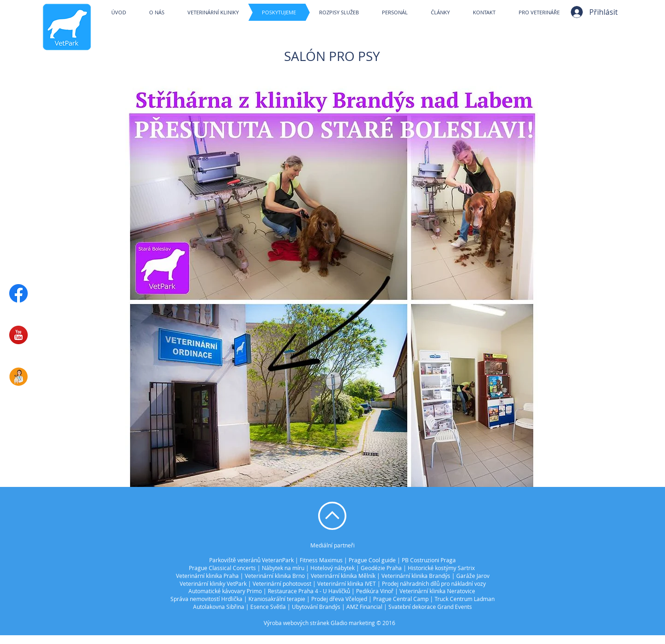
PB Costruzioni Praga (429, 560)
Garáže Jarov (473, 576)
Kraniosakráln (266, 599)
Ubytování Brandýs (316, 607)
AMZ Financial (364, 607)
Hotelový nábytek (332, 568)
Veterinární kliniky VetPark (213, 583)
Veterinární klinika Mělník (343, 576)
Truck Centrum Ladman (465, 599)
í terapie (295, 599)
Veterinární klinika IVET (347, 583)
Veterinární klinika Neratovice (437, 591)
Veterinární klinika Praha (207, 576)
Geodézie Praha (381, 568)
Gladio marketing (353, 623)
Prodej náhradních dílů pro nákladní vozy (434, 583)
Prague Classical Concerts (222, 568)
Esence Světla (268, 607)
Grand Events (455, 607)
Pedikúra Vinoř (375, 591)
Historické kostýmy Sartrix (441, 568)
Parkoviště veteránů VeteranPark (251, 560)
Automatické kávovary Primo (225, 591)
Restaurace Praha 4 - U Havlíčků (309, 591)
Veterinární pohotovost (282, 583)
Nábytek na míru (283, 568)
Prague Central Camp (401, 599)
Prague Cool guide (372, 560)
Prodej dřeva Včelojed (339, 599)
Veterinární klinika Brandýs (416, 576)
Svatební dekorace (412, 607)
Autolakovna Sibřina (219, 607)
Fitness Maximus (321, 560)
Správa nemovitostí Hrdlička (206, 599)
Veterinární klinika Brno (275, 576)
